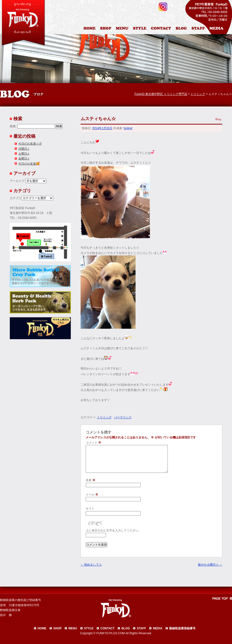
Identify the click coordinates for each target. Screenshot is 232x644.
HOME (90, 29)
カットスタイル (141, 29)
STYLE (89, 628)
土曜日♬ (24, 154)
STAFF (141, 628)
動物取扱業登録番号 (182, 628)
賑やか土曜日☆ (210, 565)
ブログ (183, 29)
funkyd (128, 128)
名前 (90, 480)
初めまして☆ (91, 565)
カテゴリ (16, 198)
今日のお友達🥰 (29, 164)
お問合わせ (163, 29)
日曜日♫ (24, 149)
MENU (73, 628)
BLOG (126, 628)
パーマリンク (123, 417)
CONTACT (107, 628)
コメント (93, 443)
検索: (13, 126)
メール (92, 495)
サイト (90, 509)
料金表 (123, 29)
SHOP (57, 628)
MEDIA (158, 628)
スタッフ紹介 (200, 29)
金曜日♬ (24, 158)
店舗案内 (106, 29)
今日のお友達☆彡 (30, 144)
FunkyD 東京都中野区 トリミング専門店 (161, 94)
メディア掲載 (219, 29)
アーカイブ (17, 181)
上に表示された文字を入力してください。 (114, 530)
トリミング (104, 417)
